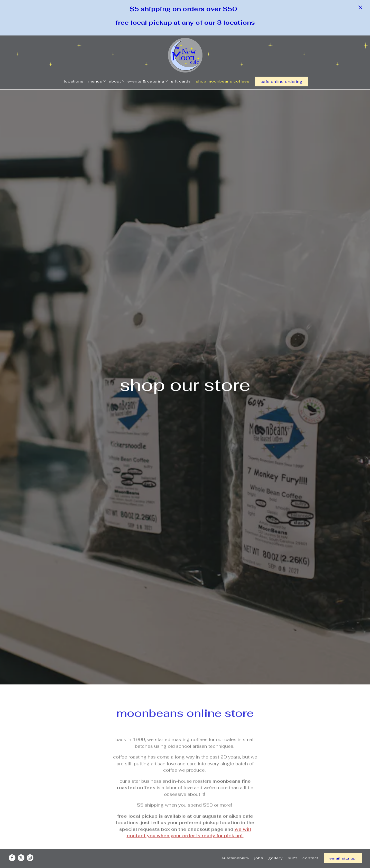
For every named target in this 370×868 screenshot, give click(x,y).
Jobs (259, 850)
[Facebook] (12, 850)
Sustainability (235, 850)
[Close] (360, 7)
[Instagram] (30, 850)
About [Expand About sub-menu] (116, 81)
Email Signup (343, 850)
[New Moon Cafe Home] (185, 55)
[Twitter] (21, 850)
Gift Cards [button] (181, 81)
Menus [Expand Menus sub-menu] (96, 81)
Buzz (293, 850)
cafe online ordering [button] (281, 81)
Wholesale (217, 786)
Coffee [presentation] (38, 835)
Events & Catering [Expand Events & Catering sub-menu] (147, 81)
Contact (311, 850)
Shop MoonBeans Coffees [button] (223, 81)
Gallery (275, 850)
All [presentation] (38, 820)
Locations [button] (74, 81)
